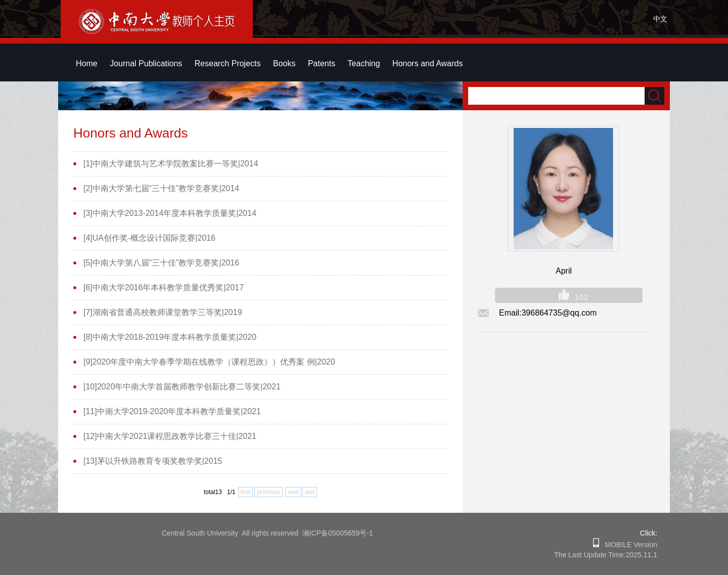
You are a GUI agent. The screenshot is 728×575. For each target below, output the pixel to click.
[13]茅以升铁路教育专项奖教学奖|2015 (153, 461)
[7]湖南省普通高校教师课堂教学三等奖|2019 (163, 312)
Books (284, 63)
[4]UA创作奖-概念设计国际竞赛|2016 (149, 238)
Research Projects (228, 63)
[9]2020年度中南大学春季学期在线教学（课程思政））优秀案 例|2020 (209, 362)
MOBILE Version (628, 545)
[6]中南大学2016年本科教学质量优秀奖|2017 (164, 287)
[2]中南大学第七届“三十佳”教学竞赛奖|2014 (161, 188)
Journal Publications (146, 63)
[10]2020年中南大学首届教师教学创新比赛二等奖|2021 (182, 387)
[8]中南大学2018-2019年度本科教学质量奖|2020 (170, 337)
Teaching (364, 63)
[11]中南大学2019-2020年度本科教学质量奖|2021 (172, 411)
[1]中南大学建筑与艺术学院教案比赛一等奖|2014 (171, 164)
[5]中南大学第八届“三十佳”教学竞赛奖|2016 (161, 263)
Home (87, 63)
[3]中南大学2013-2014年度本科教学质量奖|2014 (170, 213)
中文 (660, 19)
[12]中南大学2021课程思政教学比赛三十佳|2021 (170, 436)
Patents (322, 63)
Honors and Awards (427, 63)
